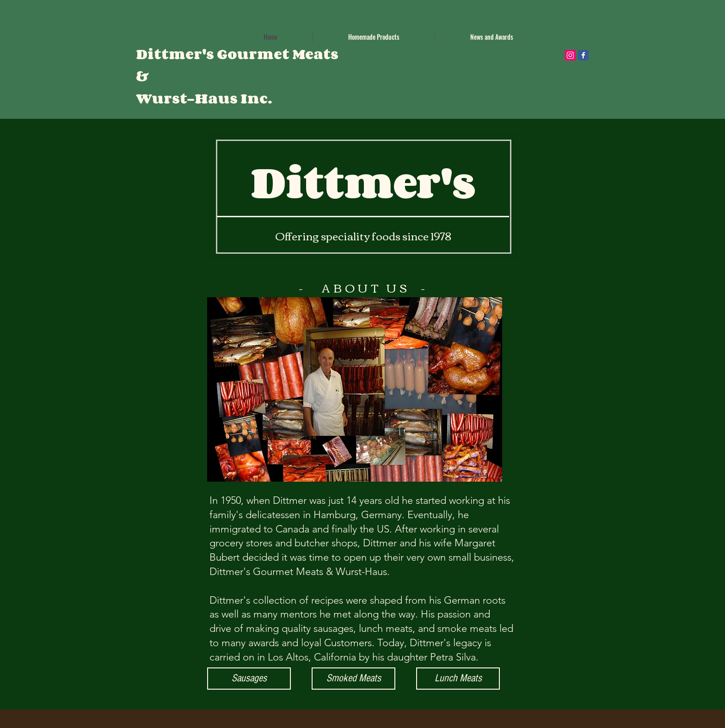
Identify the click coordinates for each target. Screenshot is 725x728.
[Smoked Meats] (353, 679)
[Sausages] (249, 679)
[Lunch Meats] (458, 679)
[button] (374, 37)
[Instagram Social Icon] (570, 55)
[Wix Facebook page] (583, 55)
